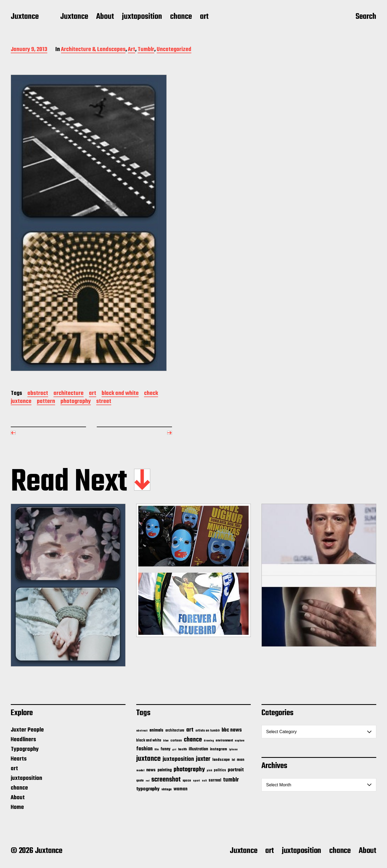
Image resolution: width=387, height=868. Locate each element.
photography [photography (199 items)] (189, 770)
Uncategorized (174, 50)
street (104, 402)
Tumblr (146, 50)
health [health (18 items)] (182, 749)
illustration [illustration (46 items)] (198, 749)
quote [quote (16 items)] (140, 781)
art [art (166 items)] (190, 730)
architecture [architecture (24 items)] (175, 731)
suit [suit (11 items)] (204, 781)
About (105, 17)
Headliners (23, 740)
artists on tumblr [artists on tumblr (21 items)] (208, 731)
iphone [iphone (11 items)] (233, 750)
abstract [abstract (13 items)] (142, 731)
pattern (46, 402)
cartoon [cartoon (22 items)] (176, 741)
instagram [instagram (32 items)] (218, 749)
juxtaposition (142, 17)
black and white (120, 394)
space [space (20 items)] (187, 781)
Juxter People (27, 730)
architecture (69, 394)
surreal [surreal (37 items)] (215, 780)
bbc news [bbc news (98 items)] (232, 730)
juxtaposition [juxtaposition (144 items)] (178, 759)
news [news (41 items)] (151, 770)
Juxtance (25, 17)
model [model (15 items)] (140, 770)
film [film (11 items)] (157, 750)
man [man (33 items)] (241, 760)
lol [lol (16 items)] (233, 760)
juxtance (21, 402)
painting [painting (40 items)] (165, 770)
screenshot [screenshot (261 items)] (166, 780)
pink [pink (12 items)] (209, 770)
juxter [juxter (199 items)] (203, 759)
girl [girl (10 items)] (174, 750)
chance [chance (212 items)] (193, 740)
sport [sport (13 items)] (196, 781)
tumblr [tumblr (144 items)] (231, 780)
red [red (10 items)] (148, 781)
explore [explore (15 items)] (240, 741)
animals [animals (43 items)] (156, 730)
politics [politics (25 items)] (220, 770)
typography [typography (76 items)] (148, 789)
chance (181, 17)
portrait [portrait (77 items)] (236, 770)
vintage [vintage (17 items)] (167, 789)
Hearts (19, 759)
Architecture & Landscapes (93, 50)
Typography (25, 749)
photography (76, 402)
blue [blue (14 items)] (166, 741)
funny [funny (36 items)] (166, 749)
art (204, 17)
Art (132, 50)
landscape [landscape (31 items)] (221, 760)
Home (17, 807)
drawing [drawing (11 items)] (209, 741)
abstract (38, 394)
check (151, 394)
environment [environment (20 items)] (224, 741)
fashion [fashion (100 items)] (144, 749)
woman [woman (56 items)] (180, 789)
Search (366, 17)
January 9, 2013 (29, 50)
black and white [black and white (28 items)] (149, 740)
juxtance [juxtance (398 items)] (148, 759)
